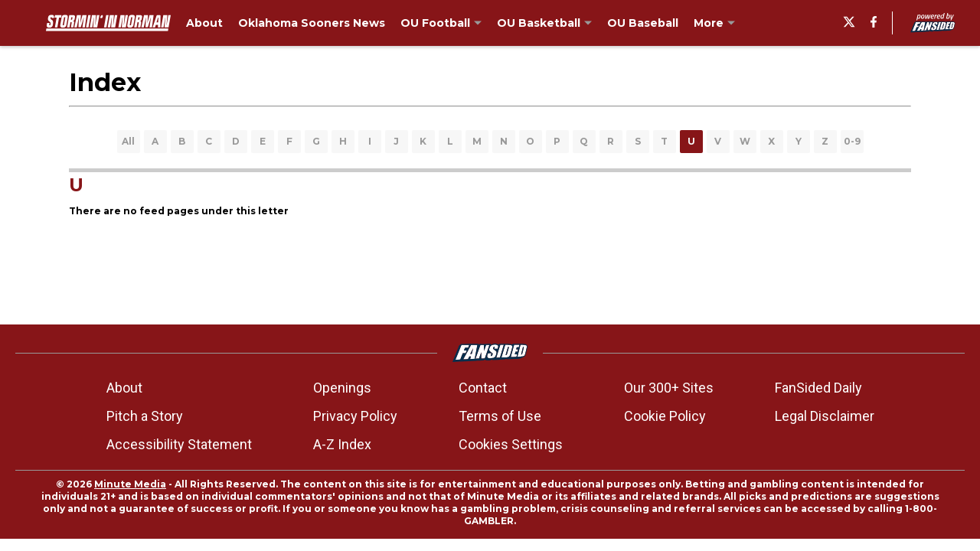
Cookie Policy (665, 416)
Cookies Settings (511, 444)
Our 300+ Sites (669, 388)
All (128, 141)
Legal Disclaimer (825, 416)
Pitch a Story (145, 416)
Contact (483, 388)
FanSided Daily (818, 388)
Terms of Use (500, 416)
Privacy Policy (355, 416)
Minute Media (130, 484)
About (124, 388)
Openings (342, 388)
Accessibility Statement (179, 444)
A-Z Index (342, 444)
